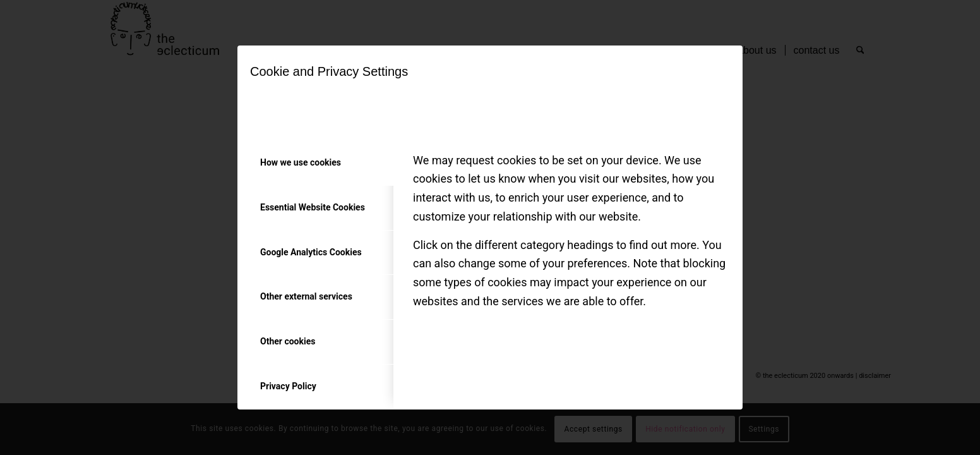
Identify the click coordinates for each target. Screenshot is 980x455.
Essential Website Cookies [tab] (313, 207)
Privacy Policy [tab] (288, 386)
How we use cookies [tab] (301, 162)
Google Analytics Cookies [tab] (311, 252)
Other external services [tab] (306, 296)
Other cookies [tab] (288, 341)
